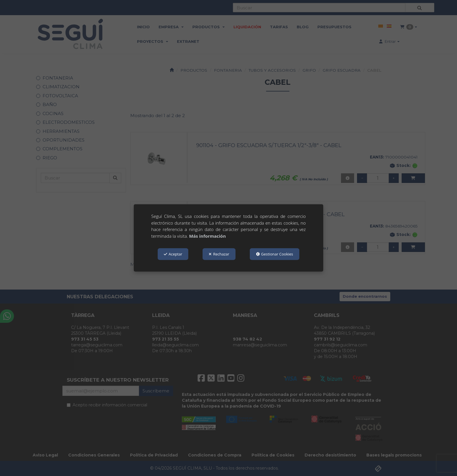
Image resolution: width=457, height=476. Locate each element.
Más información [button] (208, 236)
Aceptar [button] (173, 254)
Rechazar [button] (219, 254)
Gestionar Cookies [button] (275, 254)
